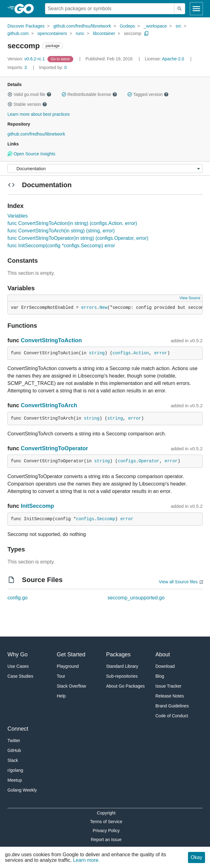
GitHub (14, 750)
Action (141, 353)
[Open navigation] (196, 9)
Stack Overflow (71, 686)
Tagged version (148, 94)
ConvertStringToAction (51, 340)
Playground (68, 666)
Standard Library (122, 666)
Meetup (15, 780)
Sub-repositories (122, 676)
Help (61, 696)
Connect (18, 729)
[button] (10, 94)
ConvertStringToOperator (54, 448)
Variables (18, 216)
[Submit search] (180, 9)
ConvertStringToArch (49, 405)
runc (80, 33)
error (161, 353)
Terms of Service (106, 822)
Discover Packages (26, 26)
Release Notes (170, 696)
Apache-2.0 (173, 59)
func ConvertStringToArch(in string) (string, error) (61, 231)
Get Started (71, 654)
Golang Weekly (22, 790)
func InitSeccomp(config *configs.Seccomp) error (61, 246)
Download (165, 666)
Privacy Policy (106, 831)
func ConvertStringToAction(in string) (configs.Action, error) (72, 223)
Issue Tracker (168, 686)
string (97, 353)
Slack (13, 760)
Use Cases (18, 666)
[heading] (26, 9)
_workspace (155, 26)
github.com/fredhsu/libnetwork (82, 26)
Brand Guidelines (172, 706)
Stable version (27, 104)
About (163, 654)
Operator (149, 461)
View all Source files (178, 582)
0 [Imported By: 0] (53, 67)
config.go (18, 598)
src (179, 26)
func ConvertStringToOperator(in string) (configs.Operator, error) (78, 238)
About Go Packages (125, 686)
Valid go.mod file (29, 94)
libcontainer (104, 33)
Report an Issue (106, 840)
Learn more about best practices (39, 114)
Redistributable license (89, 94)
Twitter (14, 741)
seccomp (132, 33)
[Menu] (105, 168)
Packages (118, 654)
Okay (197, 857)
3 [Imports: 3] (18, 67)
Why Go (18, 654)
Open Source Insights (31, 154)
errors (89, 308)
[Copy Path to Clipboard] (146, 33)
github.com (18, 33)
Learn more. (86, 860)
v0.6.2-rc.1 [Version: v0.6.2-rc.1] (27, 59)
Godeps (127, 26)
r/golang (15, 770)
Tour (61, 676)
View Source (190, 298)
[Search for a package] (110, 9)
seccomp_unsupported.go (136, 598)
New (103, 308)
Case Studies (20, 676)
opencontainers (52, 33)
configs (122, 353)
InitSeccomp (37, 506)
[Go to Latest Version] (61, 59)
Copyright (106, 813)
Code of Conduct (172, 716)
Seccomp (106, 519)
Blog (160, 676)
